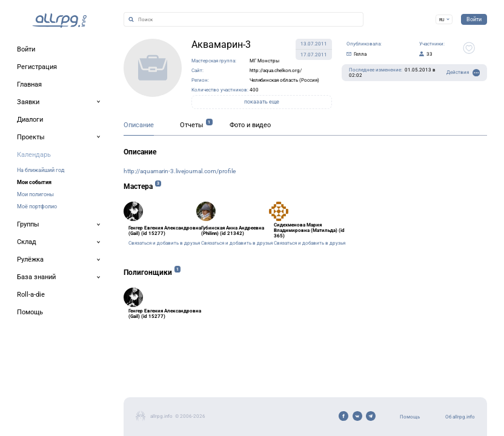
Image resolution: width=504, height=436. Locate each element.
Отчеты (192, 125)
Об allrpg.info (460, 417)
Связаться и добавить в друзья (164, 243)
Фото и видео (250, 125)
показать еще (262, 102)
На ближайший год (41, 170)
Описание (139, 125)
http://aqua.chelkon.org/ (276, 71)
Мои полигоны (35, 194)
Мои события (34, 182)
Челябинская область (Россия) (284, 80)
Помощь (410, 417)
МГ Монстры (264, 61)
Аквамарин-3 (221, 45)
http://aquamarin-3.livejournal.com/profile (180, 171)
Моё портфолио (37, 206)
